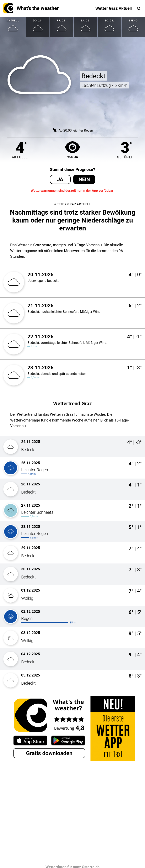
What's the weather (31, 8)
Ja (60, 179)
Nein (84, 179)
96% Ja (72, 150)
